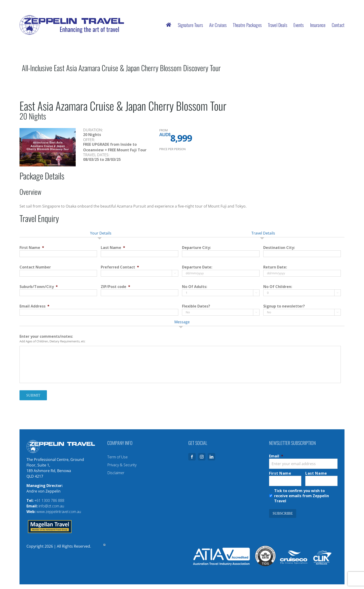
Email (276, 456)
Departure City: (196, 248)
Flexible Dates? (196, 306)
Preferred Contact (120, 267)
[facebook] (192, 457)
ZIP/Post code (115, 287)
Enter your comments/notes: (46, 336)
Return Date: (275, 267)
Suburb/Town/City (39, 287)
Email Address (34, 306)
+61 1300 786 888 (49, 500)
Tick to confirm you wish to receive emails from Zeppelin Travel (302, 496)
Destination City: (279, 248)
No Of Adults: (195, 287)
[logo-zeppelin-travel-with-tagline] (72, 17)
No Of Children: (278, 287)
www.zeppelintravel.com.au (59, 512)
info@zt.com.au (51, 506)
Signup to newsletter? (284, 306)
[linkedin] (211, 457)
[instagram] (202, 457)
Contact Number (35, 267)
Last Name (113, 248)
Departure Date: (197, 267)
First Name (32, 248)
